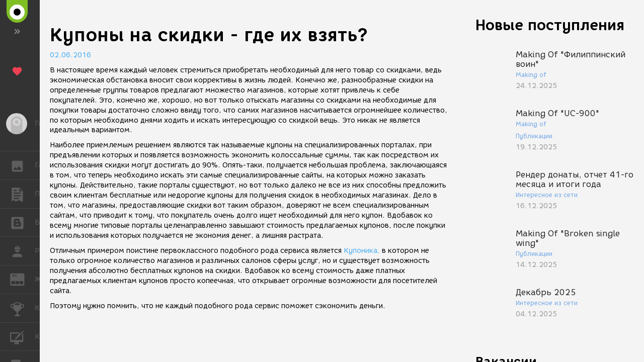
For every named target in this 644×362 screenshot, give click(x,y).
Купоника (360, 251)
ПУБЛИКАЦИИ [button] (22, 194)
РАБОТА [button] (22, 251)
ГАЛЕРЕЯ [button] (22, 165)
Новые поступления (550, 25)
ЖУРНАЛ (22, 279)
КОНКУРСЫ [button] (22, 308)
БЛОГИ (22, 222)
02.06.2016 (70, 55)
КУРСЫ (22, 336)
